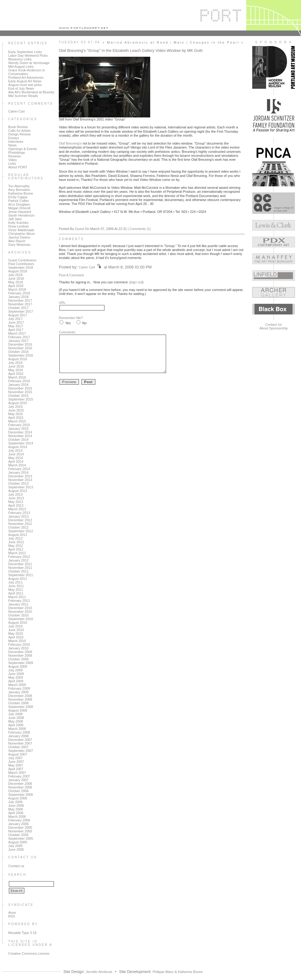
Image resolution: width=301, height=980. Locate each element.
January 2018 (18, 297)
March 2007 (17, 773)
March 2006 (17, 817)
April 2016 (16, 374)
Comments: (67, 332)
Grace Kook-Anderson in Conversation (27, 72)
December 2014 (20, 432)
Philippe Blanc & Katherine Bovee (178, 972)
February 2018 (19, 293)
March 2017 (17, 333)
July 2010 (15, 626)
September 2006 (21, 795)
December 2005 (20, 827)
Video (12, 160)
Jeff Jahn (15, 219)
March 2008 (17, 729)
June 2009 (16, 674)
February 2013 (19, 513)
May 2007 (16, 765)
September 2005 (21, 838)
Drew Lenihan (19, 226)
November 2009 (20, 655)
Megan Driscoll (19, 208)
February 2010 (19, 644)
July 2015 (15, 407)
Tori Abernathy (19, 186)
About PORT (18, 167)
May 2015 (16, 414)
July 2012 (15, 538)
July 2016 (15, 363)
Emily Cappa (18, 197)
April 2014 (16, 461)
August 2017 (18, 315)
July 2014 (15, 451)
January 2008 (18, 736)
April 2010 (16, 637)
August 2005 (18, 842)
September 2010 (21, 619)
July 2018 (15, 275)
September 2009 (21, 663)
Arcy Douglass (19, 204)
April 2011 (16, 593)
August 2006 (18, 798)
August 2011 (18, 579)
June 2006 (16, 806)
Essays (14, 138)
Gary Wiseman (19, 245)
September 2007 (21, 751)
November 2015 (20, 392)
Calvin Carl (16, 111)
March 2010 (17, 641)
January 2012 (18, 560)
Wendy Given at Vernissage (29, 63)
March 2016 (17, 377)
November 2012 (20, 524)
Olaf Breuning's (71, 143)
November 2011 (20, 568)
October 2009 (18, 659)
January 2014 (18, 472)
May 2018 (16, 282)
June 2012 (16, 542)
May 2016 (16, 370)
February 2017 (19, 337)
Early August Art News (25, 81)
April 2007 (16, 769)
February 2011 (19, 601)
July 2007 (15, 758)
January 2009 (18, 692)
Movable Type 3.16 (22, 933)
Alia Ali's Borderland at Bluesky (31, 92)
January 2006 (18, 824)
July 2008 (15, 714)
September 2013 (21, 487)
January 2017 (18, 341)
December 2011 (20, 564)
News (12, 145)
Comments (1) (140, 229)
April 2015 (16, 418)
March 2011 (17, 597)
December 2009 (20, 652)
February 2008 (19, 732)
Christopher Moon (21, 234)
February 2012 (19, 557)
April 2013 (16, 505)
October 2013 (18, 483)
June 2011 (16, 586)
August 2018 (18, 271)
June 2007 (16, 762)
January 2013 (18, 516)
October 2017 (18, 308)
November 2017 (20, 304)
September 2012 (21, 531)
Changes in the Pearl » (217, 42)
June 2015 (16, 410)
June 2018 (16, 278)
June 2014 (16, 454)
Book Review (18, 127)
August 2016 (18, 359)
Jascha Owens (19, 237)
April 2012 (16, 549)
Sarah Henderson (21, 215)
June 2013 (16, 498)
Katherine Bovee (21, 193)
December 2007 (20, 740)
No (84, 323)
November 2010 (20, 612)
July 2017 (15, 319)
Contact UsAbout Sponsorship (274, 326)
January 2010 (18, 648)
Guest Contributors (22, 260)
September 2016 (21, 355)
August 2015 (18, 403)
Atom (12, 913)
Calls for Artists (19, 131)
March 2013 (17, 509)
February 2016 (19, 381)
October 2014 (18, 440)
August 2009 (18, 666)
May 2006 (16, 809)
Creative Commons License (29, 953)
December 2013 (20, 476)
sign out (136, 282)
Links (12, 163)
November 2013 (20, 480)
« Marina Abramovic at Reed (135, 42)
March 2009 (17, 685)
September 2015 (21, 399)
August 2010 (18, 623)
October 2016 (18, 352)
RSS (12, 916)
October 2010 (18, 615)
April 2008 (16, 725)
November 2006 (20, 787)
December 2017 (20, 300)
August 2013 (18, 491)
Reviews (15, 156)
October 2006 (18, 791)
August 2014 (18, 447)
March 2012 (17, 553)
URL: (63, 303)
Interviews (16, 142)
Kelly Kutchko (18, 223)
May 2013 (16, 502)
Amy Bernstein (19, 190)
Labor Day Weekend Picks (28, 56)
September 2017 (21, 311)
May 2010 (16, 634)
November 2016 (20, 348)
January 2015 (18, 429)
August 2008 (18, 710)
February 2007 (19, 776)
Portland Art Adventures (26, 77)
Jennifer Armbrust (99, 972)
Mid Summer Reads (23, 96)
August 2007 (18, 754)
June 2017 (16, 322)
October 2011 (18, 571)
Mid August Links (21, 66)
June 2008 (16, 718)
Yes (68, 323)
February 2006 (19, 820)
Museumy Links (20, 59)
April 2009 (16, 681)
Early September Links (25, 52)
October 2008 (18, 703)
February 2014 (19, 469)
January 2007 (18, 780)
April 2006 (16, 813)
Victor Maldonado (21, 230)
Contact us (16, 866)
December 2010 (20, 608)
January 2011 (18, 604)
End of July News (21, 88)
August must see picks (25, 85)
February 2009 (19, 688)
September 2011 (21, 575)
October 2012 (18, 527)
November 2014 (20, 436)
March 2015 (17, 421)
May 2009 (16, 677)
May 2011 (16, 590)
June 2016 (16, 366)
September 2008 (21, 707)
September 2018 (21, 267)
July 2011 (15, 582)
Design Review (19, 134)
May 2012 (16, 546)
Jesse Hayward (20, 212)
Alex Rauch (17, 241)
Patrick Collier (19, 201)
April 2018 (16, 286)
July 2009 (15, 670)
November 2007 (20, 743)
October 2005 (18, 835)
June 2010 (16, 630)
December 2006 (20, 784)
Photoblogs (17, 153)
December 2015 (20, 388)
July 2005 (15, 846)
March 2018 (17, 289)
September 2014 (21, 443)
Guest (79, 229)
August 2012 (18, 535)
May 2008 (16, 721)
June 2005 (16, 849)
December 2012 (20, 520)
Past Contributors (21, 264)
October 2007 (18, 747)
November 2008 (20, 699)
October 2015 (18, 396)
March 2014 (17, 465)
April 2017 (16, 330)
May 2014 (16, 458)
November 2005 (20, 831)
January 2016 (18, 385)
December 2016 (20, 344)
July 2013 (15, 494)
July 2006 (15, 802)
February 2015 (19, 425)
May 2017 (16, 326)
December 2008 (20, 696)
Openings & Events (23, 149)
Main (179, 42)
